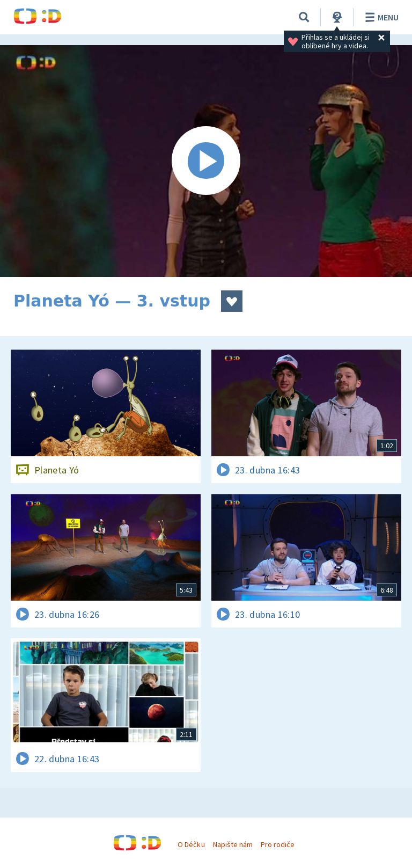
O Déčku (191, 844)
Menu (380, 17)
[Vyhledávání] (304, 17)
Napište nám (233, 844)
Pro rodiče (278, 844)
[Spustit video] (206, 161)
